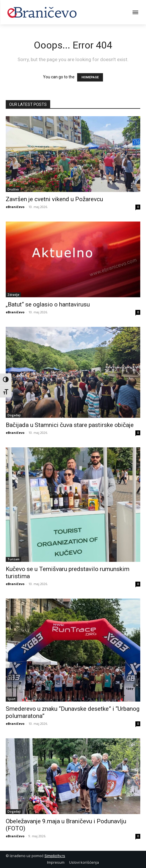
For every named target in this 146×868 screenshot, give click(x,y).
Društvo (13, 189)
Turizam (13, 559)
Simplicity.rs (55, 856)
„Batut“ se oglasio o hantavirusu (48, 304)
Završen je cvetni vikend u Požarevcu (54, 199)
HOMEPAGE (90, 77)
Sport (11, 699)
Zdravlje (13, 295)
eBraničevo (15, 207)
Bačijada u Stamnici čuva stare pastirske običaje (70, 425)
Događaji (14, 415)
